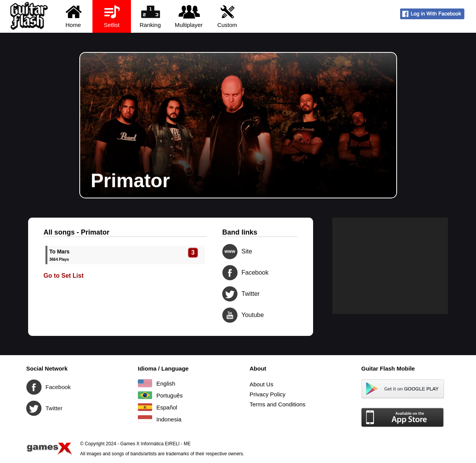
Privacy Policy (267, 394)
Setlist (112, 16)
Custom (227, 16)
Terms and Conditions (277, 404)
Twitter (230, 294)
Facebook (230, 273)
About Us (261, 384)
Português (145, 395)
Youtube (230, 315)
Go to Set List (64, 276)
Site (230, 252)
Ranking (150, 16)
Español (145, 407)
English (145, 383)
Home (73, 16)
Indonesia (145, 419)
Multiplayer (189, 16)
